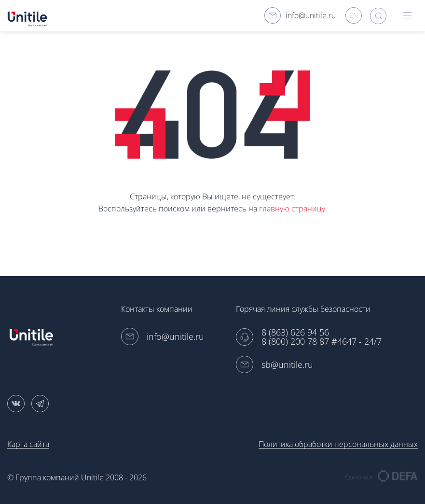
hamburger (407, 15)
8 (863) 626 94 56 (295, 332)
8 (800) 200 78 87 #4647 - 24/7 (322, 342)
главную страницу (292, 209)
